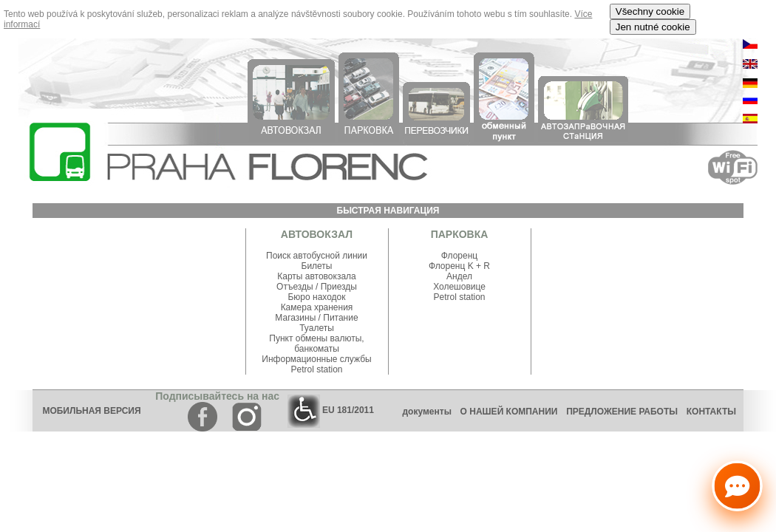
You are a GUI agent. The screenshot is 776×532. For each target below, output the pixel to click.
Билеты (317, 266)
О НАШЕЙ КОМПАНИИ (509, 412)
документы (426, 412)
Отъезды (296, 287)
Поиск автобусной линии (317, 256)
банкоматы (317, 349)
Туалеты (317, 328)
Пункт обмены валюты (315, 338)
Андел (459, 276)
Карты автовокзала (317, 276)
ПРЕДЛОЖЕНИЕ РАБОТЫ (622, 412)
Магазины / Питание (316, 318)
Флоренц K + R (459, 266)
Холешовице (459, 287)
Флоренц (459, 256)
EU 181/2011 (331, 410)
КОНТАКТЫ (715, 412)
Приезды (339, 287)
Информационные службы (316, 359)
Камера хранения (317, 307)
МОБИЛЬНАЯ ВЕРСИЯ (91, 411)
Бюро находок (316, 297)
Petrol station (316, 369)
